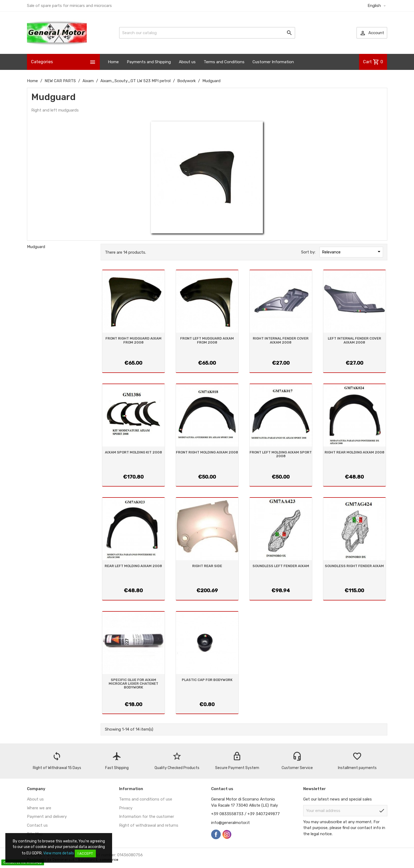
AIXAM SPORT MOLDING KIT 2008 (133, 452)
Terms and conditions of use (146, 799)
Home (113, 62)
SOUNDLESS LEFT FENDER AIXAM (281, 566)
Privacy (126, 808)
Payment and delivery (47, 817)
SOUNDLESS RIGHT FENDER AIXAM (354, 566)
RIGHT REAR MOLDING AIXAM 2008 (354, 452)
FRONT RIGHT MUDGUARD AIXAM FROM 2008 (133, 340)
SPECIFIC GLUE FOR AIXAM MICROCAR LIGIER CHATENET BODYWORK (133, 684)
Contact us (37, 825)
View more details (59, 853)
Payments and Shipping (149, 62)
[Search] (207, 33)
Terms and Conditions (224, 62)
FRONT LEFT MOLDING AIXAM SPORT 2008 (281, 454)
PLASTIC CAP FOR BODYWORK (207, 680)
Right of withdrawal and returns (149, 825)
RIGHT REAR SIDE (207, 566)
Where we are (39, 808)
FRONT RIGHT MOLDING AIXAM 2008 (207, 452)
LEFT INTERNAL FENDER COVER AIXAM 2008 (354, 340)
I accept (85, 853)
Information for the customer (147, 817)
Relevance (352, 252)
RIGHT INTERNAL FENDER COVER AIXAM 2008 (281, 340)
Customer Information (273, 62)
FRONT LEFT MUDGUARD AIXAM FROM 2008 (207, 340)
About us (187, 62)
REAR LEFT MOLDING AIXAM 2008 (133, 566)
